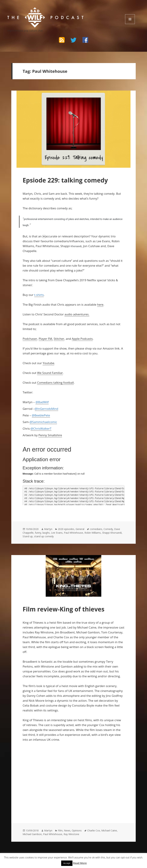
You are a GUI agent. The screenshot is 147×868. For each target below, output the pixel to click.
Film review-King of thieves (64, 609)
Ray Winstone (71, 834)
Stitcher (59, 339)
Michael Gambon (32, 834)
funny (38, 533)
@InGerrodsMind (46, 409)
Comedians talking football (55, 383)
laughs (46, 533)
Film (60, 830)
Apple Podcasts (82, 339)
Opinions (77, 830)
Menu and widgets (130, 24)
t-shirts (39, 295)
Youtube (48, 363)
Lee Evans (57, 533)
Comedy (108, 529)
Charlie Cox (94, 830)
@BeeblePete (41, 415)
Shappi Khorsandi (112, 533)
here (100, 305)
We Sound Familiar (50, 373)
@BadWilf (42, 402)
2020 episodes (66, 529)
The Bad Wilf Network (35, 11)
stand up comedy (44, 536)
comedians (96, 529)
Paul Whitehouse (73, 533)
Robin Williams (93, 533)
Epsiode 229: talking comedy (65, 180)
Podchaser (30, 339)
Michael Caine (109, 830)
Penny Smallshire (50, 435)
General (80, 529)
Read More (80, 863)
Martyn (48, 529)
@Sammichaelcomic (43, 422)
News (67, 830)
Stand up (28, 536)
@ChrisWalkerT (41, 429)
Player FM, (46, 339)
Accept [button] (67, 863)
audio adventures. (77, 314)
